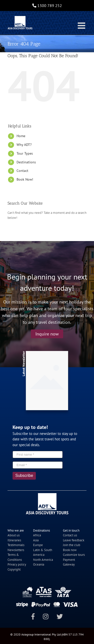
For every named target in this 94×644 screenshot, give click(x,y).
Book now (70, 550)
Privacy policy (17, 564)
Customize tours (74, 555)
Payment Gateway (69, 562)
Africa (37, 535)
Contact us (70, 535)
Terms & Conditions (15, 557)
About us (14, 535)
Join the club (72, 545)
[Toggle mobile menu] (82, 25)
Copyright (14, 569)
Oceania (39, 564)
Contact (22, 171)
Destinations (26, 162)
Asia (36, 540)
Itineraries (14, 540)
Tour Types (25, 153)
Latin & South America (43, 552)
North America (43, 560)
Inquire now (47, 334)
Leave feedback (74, 540)
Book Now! (25, 179)
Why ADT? (24, 145)
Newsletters (16, 550)
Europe (38, 545)
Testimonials (16, 545)
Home (21, 136)
